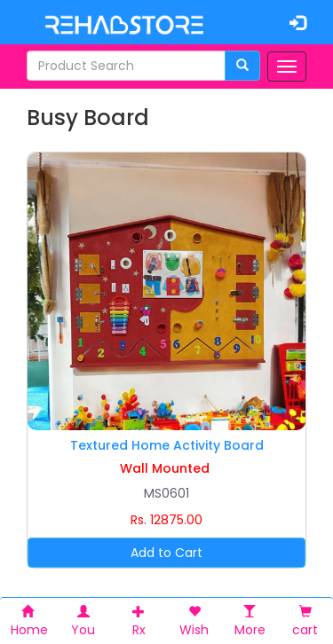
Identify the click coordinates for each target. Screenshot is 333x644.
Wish (194, 622)
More (250, 622)
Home (29, 622)
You (83, 622)
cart (305, 622)
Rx (139, 622)
